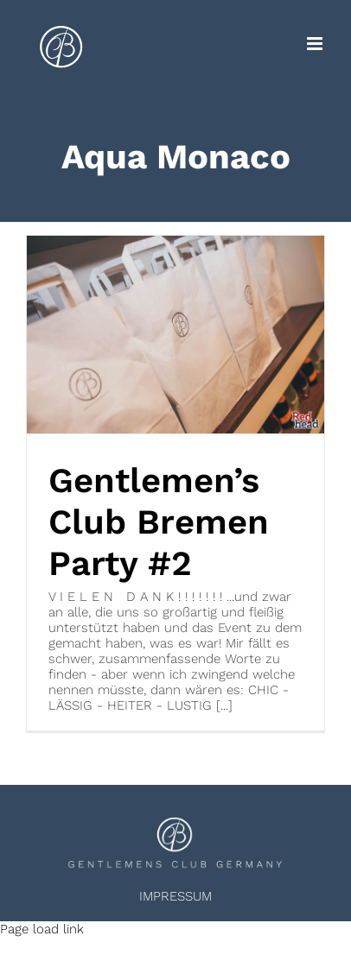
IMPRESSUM (175, 896)
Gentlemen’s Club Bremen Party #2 (159, 522)
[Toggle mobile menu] (316, 44)
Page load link (42, 929)
